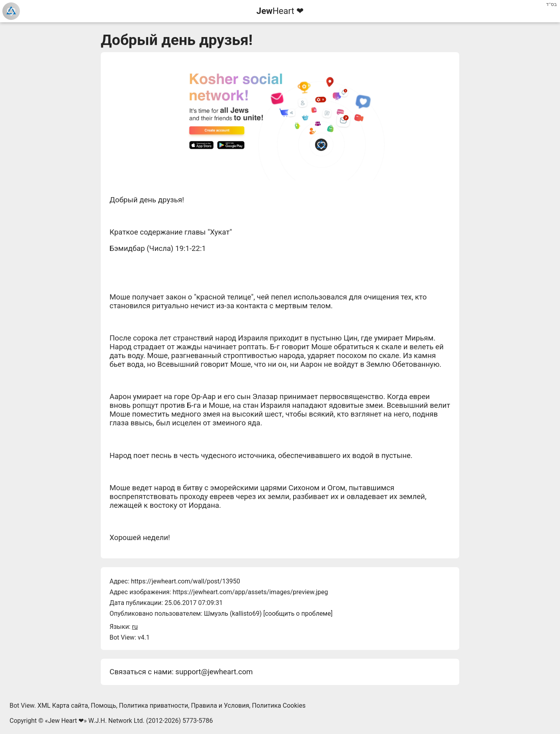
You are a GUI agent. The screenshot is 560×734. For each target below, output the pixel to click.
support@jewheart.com (214, 672)
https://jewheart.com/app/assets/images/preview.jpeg (250, 592)
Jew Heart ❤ (66, 721)
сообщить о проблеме (298, 614)
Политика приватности (154, 706)
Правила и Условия (220, 706)
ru (135, 627)
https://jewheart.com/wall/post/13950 (186, 581)
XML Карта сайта (63, 706)
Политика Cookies (279, 706)
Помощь (103, 706)
